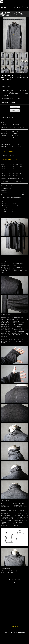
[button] (2, 2)
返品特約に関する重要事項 (8, 103)
